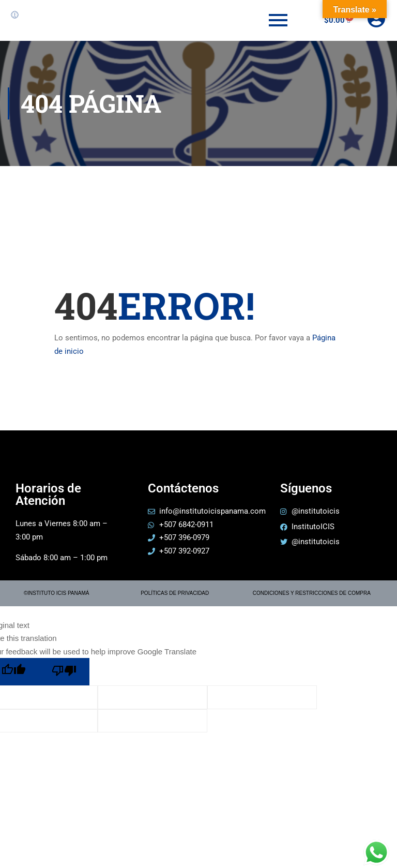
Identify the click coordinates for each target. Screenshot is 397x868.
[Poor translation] (64, 672)
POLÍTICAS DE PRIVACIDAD (175, 593)
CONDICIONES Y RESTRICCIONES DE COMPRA (312, 593)
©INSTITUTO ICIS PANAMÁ (56, 593)
